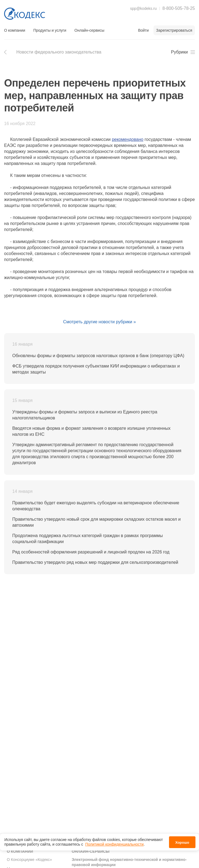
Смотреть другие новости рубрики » (100, 322)
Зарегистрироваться (174, 30)
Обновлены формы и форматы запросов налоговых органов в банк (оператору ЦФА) (98, 356)
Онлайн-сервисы (89, 30)
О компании (15, 30)
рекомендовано (128, 139)
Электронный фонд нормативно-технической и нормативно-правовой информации (129, 862)
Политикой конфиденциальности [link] (114, 844)
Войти (143, 30)
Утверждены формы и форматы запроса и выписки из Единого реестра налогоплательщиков (85, 415)
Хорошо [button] (182, 842)
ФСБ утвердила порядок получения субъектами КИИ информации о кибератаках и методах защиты (96, 369)
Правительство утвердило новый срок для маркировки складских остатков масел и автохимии (97, 522)
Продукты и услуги (50, 30)
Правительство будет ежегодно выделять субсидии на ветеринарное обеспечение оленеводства (96, 506)
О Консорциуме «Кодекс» (29, 860)
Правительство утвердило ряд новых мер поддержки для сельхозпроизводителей (95, 562)
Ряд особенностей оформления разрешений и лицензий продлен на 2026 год (91, 552)
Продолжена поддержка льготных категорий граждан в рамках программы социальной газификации (88, 539)
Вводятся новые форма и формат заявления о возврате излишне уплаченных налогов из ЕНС (91, 431)
